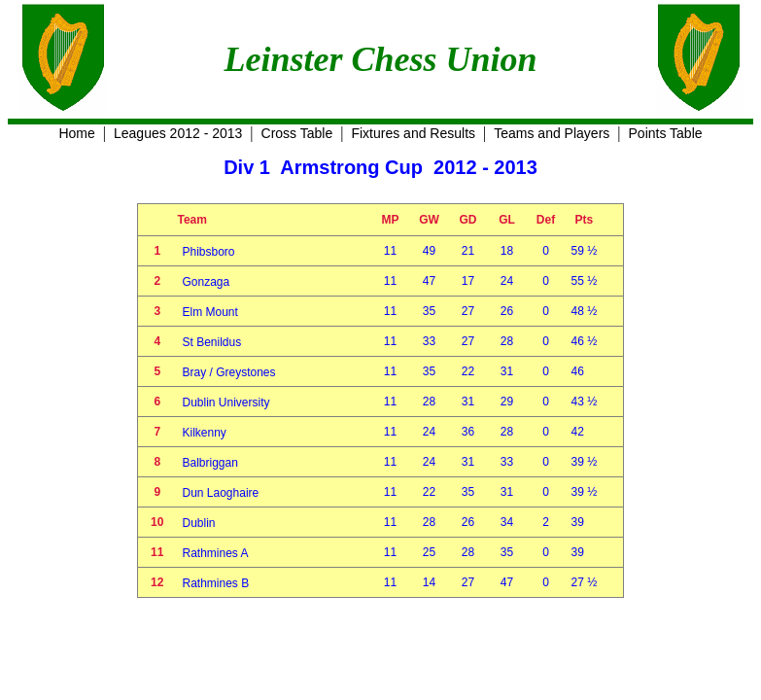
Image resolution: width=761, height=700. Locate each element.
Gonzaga (207, 282)
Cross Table (297, 133)
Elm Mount (210, 312)
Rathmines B (216, 583)
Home (76, 133)
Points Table (666, 133)
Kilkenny (205, 433)
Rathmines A (216, 553)
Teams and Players (552, 133)
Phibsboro (209, 252)
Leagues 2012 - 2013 (178, 133)
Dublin (199, 523)
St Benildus (212, 342)
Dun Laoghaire (221, 493)
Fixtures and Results (413, 133)
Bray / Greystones (229, 372)
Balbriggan (210, 463)
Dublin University (226, 402)
